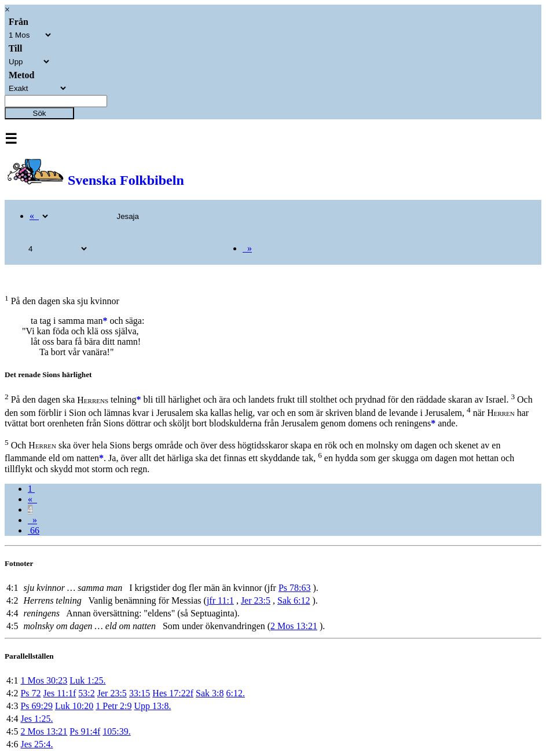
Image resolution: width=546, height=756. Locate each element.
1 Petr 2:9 (113, 706)
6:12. (235, 693)
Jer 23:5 (256, 600)
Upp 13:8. (152, 706)
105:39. (116, 731)
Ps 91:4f (85, 731)
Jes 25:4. (36, 744)
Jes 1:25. (36, 719)
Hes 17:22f (173, 693)
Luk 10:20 (74, 706)
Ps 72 (30, 693)
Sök (40, 113)
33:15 (140, 693)
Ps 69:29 (36, 706)
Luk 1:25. (87, 680)
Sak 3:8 (210, 693)
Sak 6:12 (294, 600)
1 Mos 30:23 (44, 680)
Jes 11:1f (60, 693)
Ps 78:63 (295, 588)
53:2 (86, 693)
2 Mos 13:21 (294, 626)
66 (34, 530)
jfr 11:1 (220, 600)
